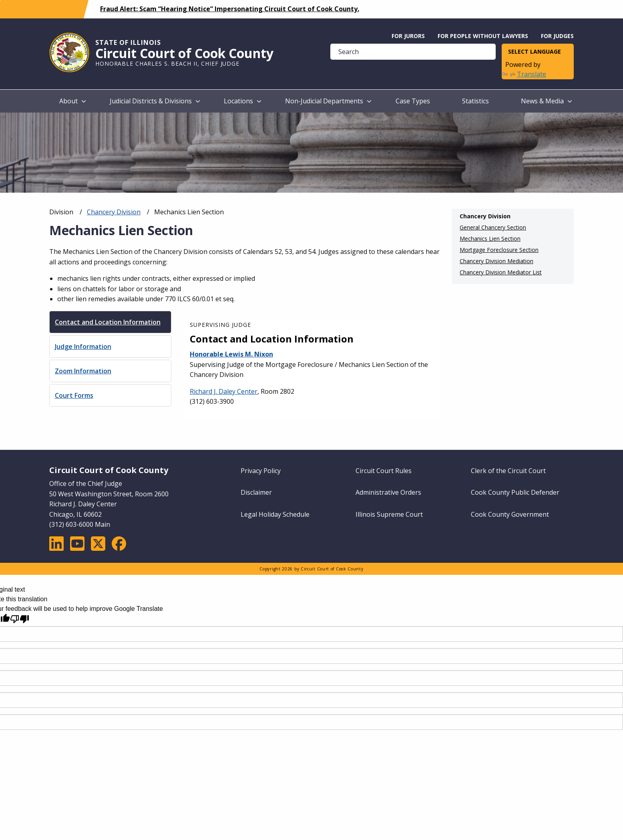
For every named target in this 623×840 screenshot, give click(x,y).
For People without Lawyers (483, 36)
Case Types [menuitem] (413, 101)
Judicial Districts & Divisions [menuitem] (151, 101)
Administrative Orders (388, 492)
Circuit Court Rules (384, 471)
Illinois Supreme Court (389, 514)
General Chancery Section (493, 228)
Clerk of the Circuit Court (508, 471)
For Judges (557, 36)
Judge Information (83, 346)
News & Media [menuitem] (542, 101)
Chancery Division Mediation (496, 261)
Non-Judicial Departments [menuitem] (324, 101)
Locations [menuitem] (238, 101)
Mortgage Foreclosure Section (499, 250)
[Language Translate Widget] (538, 52)
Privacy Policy (261, 471)
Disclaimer (256, 492)
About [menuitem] (68, 101)
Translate (524, 74)
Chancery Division (114, 212)
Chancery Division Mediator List (501, 272)
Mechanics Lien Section (490, 239)
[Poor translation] (20, 619)
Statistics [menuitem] (475, 101)
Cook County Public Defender (515, 492)
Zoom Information (83, 371)
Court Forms (74, 395)
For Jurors (408, 36)
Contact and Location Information (108, 322)
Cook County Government (510, 514)
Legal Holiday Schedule (275, 514)
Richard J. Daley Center (224, 391)
